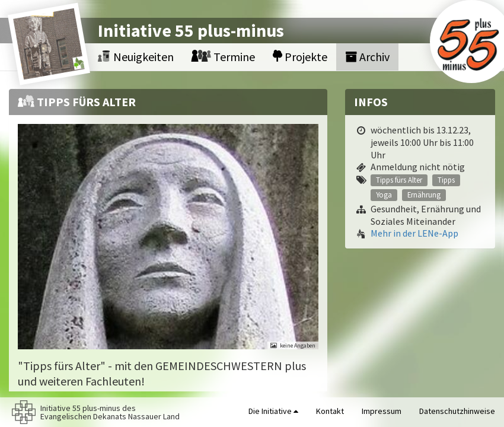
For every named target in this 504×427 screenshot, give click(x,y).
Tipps (446, 180)
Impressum (382, 411)
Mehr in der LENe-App (414, 233)
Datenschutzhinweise (457, 411)
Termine (223, 57)
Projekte (300, 57)
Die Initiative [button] (273, 411)
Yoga (384, 195)
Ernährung (424, 195)
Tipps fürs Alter (399, 180)
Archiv (367, 57)
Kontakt (330, 411)
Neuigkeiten (136, 57)
